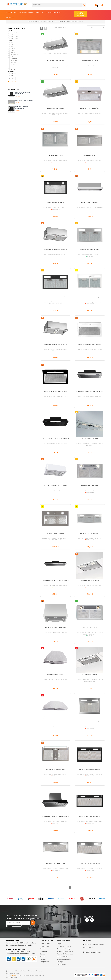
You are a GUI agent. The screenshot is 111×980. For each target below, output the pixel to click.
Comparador (44, 962)
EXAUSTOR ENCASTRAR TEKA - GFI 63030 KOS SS (90, 391)
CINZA (12, 75)
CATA (12, 51)
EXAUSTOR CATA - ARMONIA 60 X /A (55, 769)
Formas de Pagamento (65, 954)
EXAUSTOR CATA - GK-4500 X (25, 100)
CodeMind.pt (13, 975)
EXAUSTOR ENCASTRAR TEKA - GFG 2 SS (55, 486)
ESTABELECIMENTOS (54, 12)
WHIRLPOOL (14, 69)
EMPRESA (41, 12)
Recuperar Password (64, 946)
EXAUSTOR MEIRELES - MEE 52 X (55, 675)
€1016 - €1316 (14, 38)
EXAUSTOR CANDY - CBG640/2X (90, 439)
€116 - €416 (14, 32)
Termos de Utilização (64, 949)
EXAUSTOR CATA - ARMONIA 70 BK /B (90, 816)
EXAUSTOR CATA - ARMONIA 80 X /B (55, 864)
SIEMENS (13, 63)
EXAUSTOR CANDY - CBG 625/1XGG (90, 108)
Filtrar (12, 78)
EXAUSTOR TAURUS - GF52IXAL (55, 61)
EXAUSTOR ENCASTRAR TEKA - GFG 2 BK (55, 391)
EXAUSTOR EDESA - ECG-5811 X (90, 486)
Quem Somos (45, 944)
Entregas (60, 962)
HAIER (12, 57)
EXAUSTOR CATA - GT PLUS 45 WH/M (90, 297)
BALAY (13, 44)
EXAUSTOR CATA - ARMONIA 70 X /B (90, 864)
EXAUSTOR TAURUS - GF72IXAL (55, 108)
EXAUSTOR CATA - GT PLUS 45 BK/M (55, 297)
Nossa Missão (45, 946)
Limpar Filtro (12, 81)
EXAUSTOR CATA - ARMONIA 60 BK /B (90, 769)
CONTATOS (10, 17)
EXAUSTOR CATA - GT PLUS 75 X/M (90, 533)
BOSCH (13, 47)
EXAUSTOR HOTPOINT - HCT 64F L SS (55, 628)
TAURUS (13, 65)
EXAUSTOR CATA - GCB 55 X (55, 155)
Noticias (43, 956)
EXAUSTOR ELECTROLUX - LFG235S (90, 580)
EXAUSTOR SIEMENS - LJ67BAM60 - (23, 93)
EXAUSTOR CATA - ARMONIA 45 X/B (90, 722)
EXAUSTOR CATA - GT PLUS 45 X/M (90, 250)
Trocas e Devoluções (64, 959)
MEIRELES (14, 61)
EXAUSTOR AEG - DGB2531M (90, 675)
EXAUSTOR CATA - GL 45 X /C (90, 628)
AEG (12, 42)
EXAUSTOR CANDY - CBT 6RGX (90, 203)
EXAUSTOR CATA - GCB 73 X (90, 155)
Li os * (15, 926)
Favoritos (43, 959)
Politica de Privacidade (65, 951)
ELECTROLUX (15, 55)
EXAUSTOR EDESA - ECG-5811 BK (56, 203)
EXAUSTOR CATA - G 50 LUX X (55, 533)
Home (30, 22)
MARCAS (32, 12)
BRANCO (13, 73)
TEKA (12, 67)
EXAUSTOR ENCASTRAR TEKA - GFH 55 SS (55, 250)
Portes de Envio (62, 956)
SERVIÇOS (23, 12)
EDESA (13, 53)
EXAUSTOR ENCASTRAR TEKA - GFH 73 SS (55, 344)
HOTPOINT (14, 59)
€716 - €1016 (14, 36)
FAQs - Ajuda (62, 964)
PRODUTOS (13, 12)
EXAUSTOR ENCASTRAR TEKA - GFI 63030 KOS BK (55, 439)
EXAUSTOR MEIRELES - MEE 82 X (56, 722)
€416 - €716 (14, 34)
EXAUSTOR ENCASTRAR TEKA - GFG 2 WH (90, 344)
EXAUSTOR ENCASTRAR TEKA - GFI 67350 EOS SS (55, 816)
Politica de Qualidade (44, 950)
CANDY (13, 49)
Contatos (43, 954)
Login (59, 944)
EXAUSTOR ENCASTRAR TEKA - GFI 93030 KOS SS (55, 580)
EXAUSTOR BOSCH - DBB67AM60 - (22, 108)
